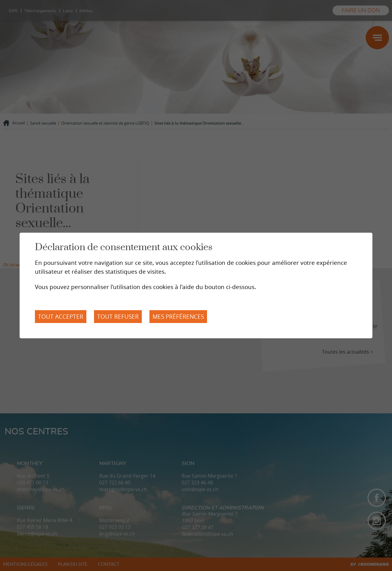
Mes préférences (178, 317)
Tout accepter (61, 317)
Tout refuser (118, 317)
